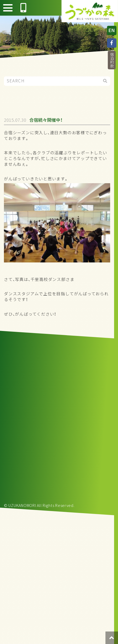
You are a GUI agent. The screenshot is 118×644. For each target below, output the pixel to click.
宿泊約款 (112, 60)
